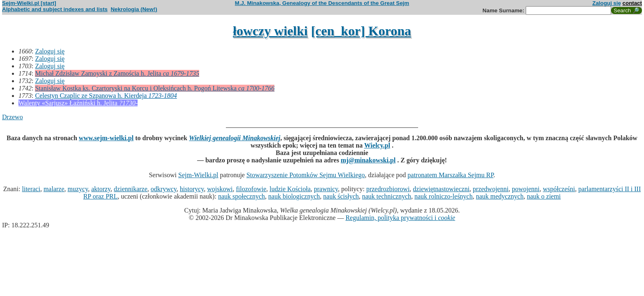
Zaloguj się (607, 3)
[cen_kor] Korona (361, 31)
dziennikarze (131, 189)
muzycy (78, 189)
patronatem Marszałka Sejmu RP (450, 175)
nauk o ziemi (544, 196)
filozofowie (251, 189)
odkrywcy (164, 189)
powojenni (526, 189)
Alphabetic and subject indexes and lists (55, 9)
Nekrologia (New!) (134, 9)
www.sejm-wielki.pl (106, 138)
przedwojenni (491, 189)
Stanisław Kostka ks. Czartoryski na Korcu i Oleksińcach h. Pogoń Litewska (155, 88)
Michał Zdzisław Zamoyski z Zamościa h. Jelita (117, 73)
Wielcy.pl (377, 145)
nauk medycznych (500, 196)
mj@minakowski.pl (368, 160)
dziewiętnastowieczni (441, 189)
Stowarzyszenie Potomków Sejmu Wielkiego (306, 175)
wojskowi (220, 189)
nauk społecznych (241, 196)
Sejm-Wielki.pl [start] (29, 3)
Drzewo (13, 117)
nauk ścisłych (341, 196)
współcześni (559, 189)
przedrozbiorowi (388, 189)
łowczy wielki (270, 31)
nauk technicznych (386, 196)
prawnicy (326, 189)
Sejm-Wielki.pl (198, 175)
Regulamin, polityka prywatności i (400, 218)
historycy (192, 189)
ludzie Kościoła (290, 189)
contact (632, 3)
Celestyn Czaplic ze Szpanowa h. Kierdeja (106, 96)
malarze (54, 189)
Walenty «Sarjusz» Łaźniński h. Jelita (78, 103)
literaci (31, 189)
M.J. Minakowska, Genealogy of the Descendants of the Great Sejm (322, 3)
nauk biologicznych (294, 196)
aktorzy (101, 189)
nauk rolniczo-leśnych (444, 196)
